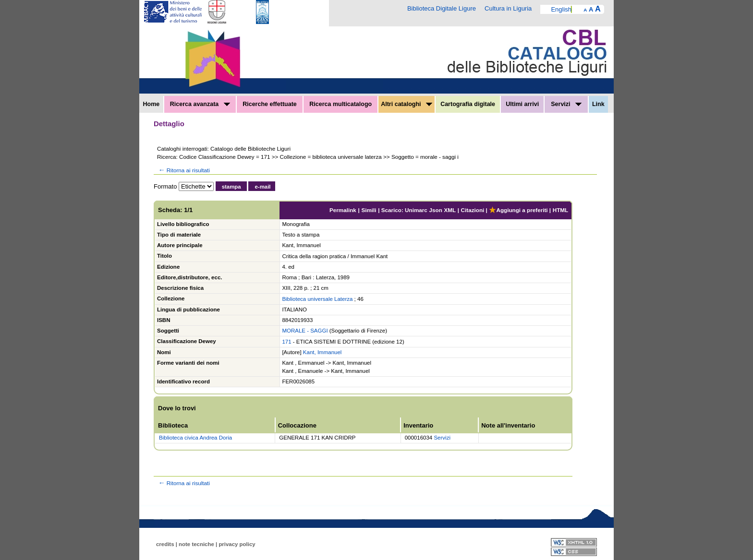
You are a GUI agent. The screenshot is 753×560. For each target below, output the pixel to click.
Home (152, 104)
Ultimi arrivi (522, 104)
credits (165, 544)
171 (286, 342)
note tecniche (196, 544)
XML (450, 210)
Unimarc (416, 210)
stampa (231, 187)
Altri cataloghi (407, 104)
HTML (560, 210)
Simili (369, 210)
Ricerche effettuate (270, 104)
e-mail (262, 187)
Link (598, 104)
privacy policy (237, 544)
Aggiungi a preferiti (518, 210)
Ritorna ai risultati (183, 170)
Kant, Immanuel (322, 352)
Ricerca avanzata (200, 104)
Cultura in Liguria (508, 8)
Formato (165, 186)
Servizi (566, 104)
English (561, 9)
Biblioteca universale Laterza (317, 299)
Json (436, 210)
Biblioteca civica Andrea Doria (195, 438)
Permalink (343, 210)
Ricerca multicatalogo (340, 104)
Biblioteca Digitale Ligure (442, 8)
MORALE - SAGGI (305, 331)
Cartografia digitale (468, 104)
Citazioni (473, 210)
